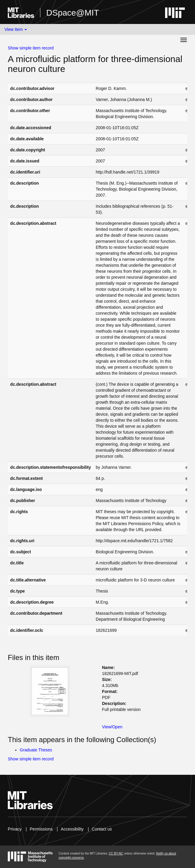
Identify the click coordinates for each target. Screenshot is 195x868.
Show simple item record (31, 48)
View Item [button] (16, 29)
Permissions (41, 829)
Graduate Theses (36, 750)
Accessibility (72, 829)
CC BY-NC (116, 853)
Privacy (15, 829)
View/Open (112, 727)
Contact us (102, 829)
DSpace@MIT (73, 13)
